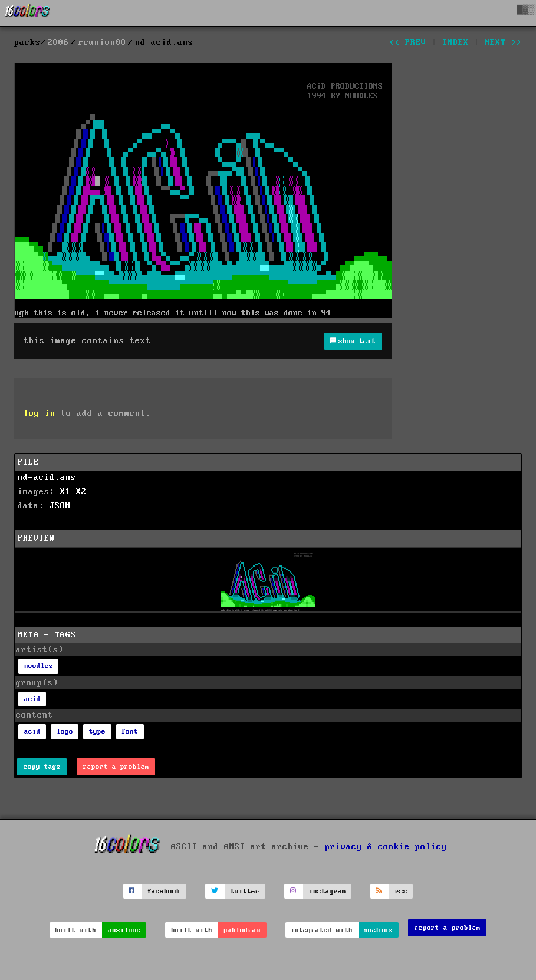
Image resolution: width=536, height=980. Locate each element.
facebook (164, 891)
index (456, 42)
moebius (378, 930)
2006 (58, 42)
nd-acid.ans (47, 478)
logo (65, 731)
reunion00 (102, 42)
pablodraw (242, 930)
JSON (60, 506)
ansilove (124, 930)
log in (40, 413)
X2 (81, 492)
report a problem (116, 767)
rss (401, 891)
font (130, 731)
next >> (503, 42)
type (97, 731)
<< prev (408, 42)
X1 (65, 492)
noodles (39, 666)
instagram (328, 891)
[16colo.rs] (28, 13)
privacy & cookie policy (386, 846)
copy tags (42, 767)
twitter (245, 891)
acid (32, 699)
